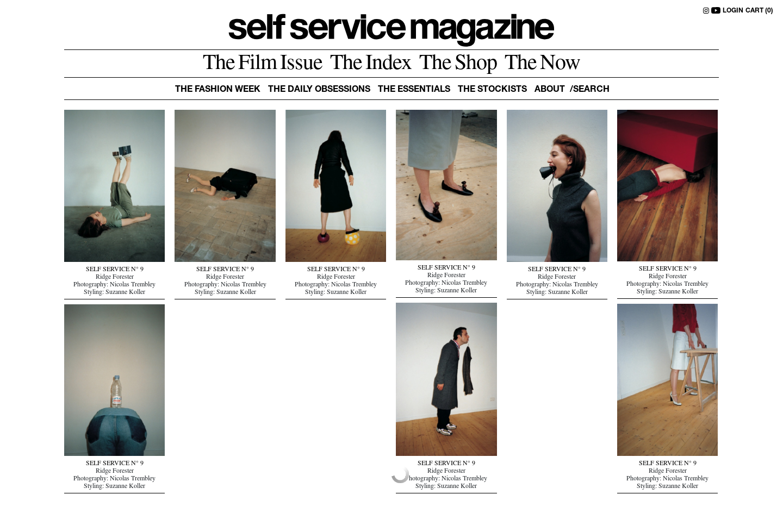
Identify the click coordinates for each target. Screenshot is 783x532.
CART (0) (759, 11)
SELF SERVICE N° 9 (115, 270)
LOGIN (733, 11)
